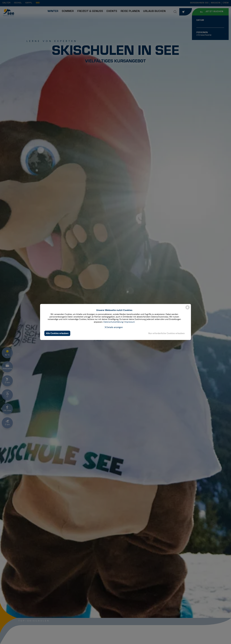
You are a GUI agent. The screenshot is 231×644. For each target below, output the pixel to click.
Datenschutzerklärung (113, 322)
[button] (114, 327)
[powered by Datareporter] (188, 309)
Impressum (130, 322)
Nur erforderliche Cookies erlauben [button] (167, 333)
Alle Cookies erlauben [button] (57, 333)
